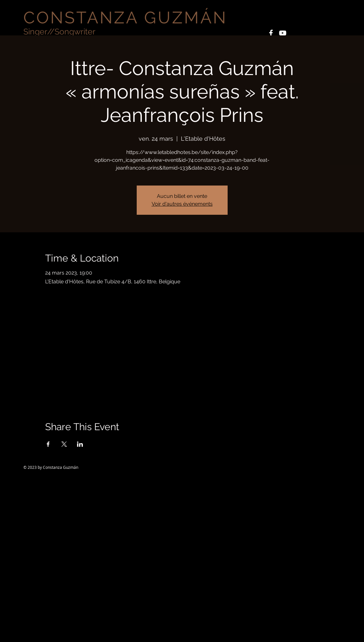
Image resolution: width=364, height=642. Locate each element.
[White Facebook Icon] (271, 33)
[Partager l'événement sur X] (64, 444)
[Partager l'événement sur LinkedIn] (80, 444)
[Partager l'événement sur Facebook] (48, 444)
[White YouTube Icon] (283, 33)
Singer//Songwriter (59, 32)
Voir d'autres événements (182, 204)
